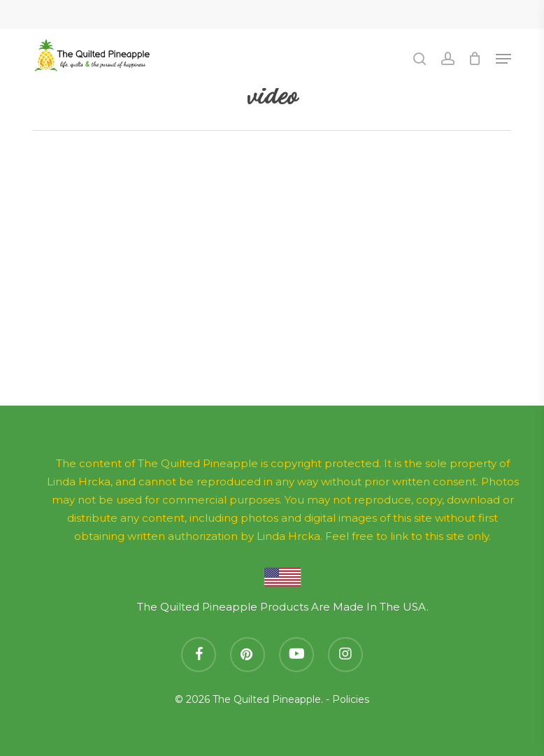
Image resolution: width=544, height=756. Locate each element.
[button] (503, 59)
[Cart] (475, 59)
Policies (351, 699)
